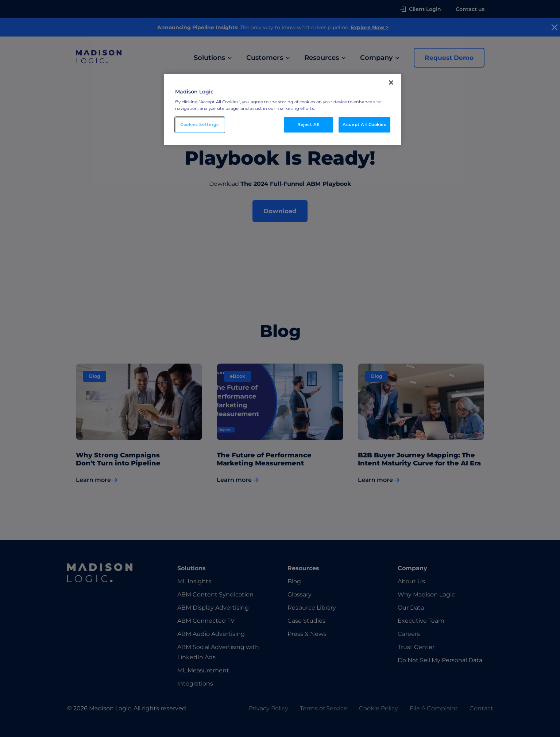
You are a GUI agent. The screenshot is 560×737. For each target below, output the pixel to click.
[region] (283, 110)
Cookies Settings (200, 124)
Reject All (308, 124)
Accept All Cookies (364, 124)
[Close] (391, 82)
